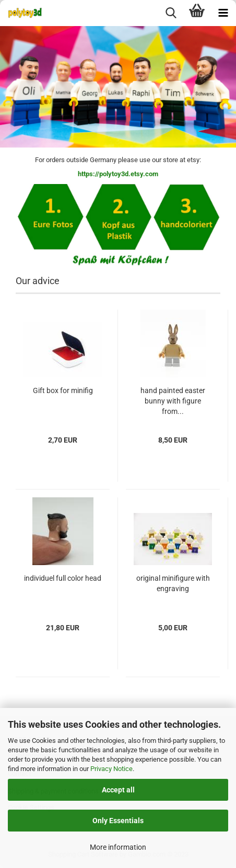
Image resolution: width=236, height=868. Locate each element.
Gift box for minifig (63, 390)
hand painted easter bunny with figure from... (173, 401)
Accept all (118, 790)
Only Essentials (118, 821)
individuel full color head (63, 578)
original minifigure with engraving (173, 583)
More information (118, 847)
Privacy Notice (111, 769)
